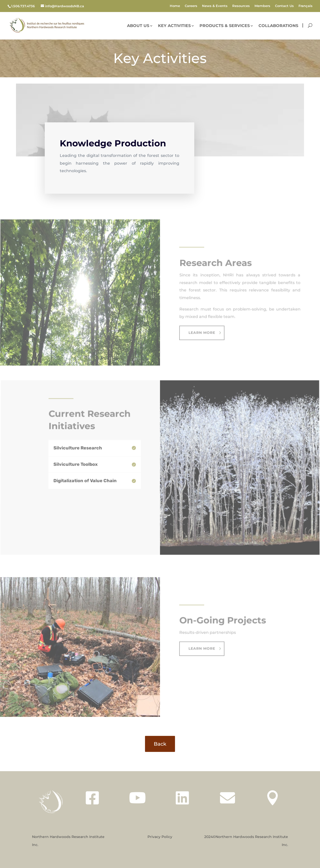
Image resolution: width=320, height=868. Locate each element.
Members (262, 6)
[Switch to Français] (305, 7)
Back (160, 744)
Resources (241, 6)
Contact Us (284, 6)
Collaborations (278, 26)
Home (175, 6)
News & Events (215, 6)
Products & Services (225, 26)
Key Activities (174, 26)
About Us (138, 26)
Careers (191, 6)
